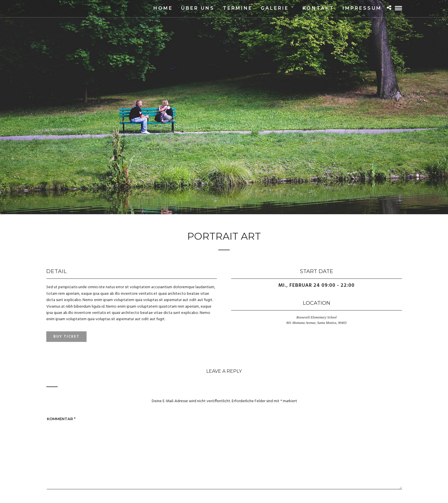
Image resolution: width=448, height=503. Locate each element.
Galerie (275, 8)
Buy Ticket (66, 337)
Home (163, 8)
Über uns (198, 8)
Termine (238, 8)
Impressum (362, 8)
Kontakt (318, 8)
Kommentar (61, 419)
